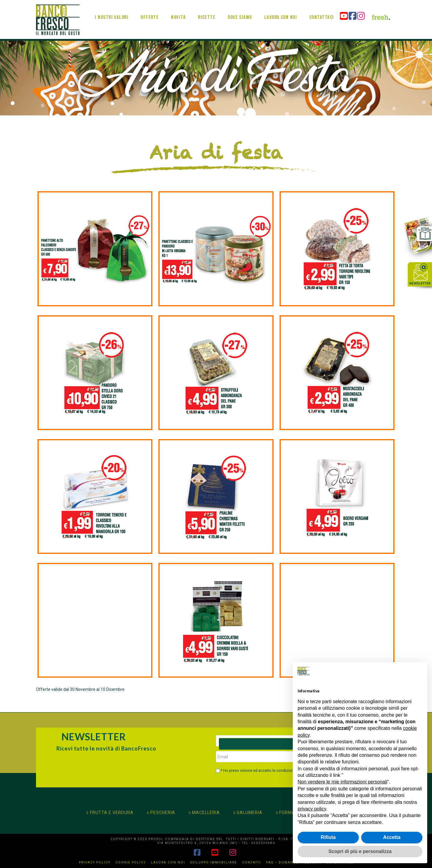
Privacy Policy (95, 862)
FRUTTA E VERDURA (110, 813)
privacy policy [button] (312, 809)
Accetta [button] (392, 837)
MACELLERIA (204, 813)
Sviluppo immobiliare (214, 862)
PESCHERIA (161, 813)
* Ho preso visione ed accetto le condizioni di (266, 771)
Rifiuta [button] (328, 837)
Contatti (252, 862)
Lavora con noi (168, 862)
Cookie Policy (131, 862)
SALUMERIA (248, 813)
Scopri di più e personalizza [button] (360, 851)
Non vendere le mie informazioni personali (342, 782)
